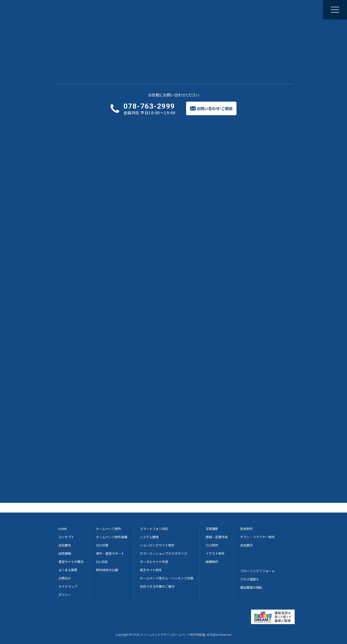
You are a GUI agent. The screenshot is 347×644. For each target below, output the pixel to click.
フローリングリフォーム (257, 571)
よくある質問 (270, 120)
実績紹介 (174, 120)
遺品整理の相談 (251, 587)
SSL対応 (102, 562)
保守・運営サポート (110, 553)
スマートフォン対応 (154, 529)
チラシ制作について (74, 436)
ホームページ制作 (94, 10)
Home (58, 33)
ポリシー (65, 595)
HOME (63, 529)
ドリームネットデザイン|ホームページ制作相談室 (173, 634)
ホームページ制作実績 (112, 537)
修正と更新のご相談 (153, 10)
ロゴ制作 (212, 545)
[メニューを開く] (335, 10)
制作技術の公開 (107, 570)
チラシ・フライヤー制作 (257, 537)
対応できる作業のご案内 (157, 586)
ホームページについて (76, 424)
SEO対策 (102, 545)
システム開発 (149, 537)
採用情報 (235, 10)
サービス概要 (77, 120)
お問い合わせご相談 (308, 10)
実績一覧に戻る (173, 148)
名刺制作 (246, 529)
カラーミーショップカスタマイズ (163, 553)
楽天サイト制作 (151, 570)
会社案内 (213, 10)
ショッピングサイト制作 (157, 545)
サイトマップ (68, 586)
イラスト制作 (215, 553)
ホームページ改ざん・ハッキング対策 (167, 578)
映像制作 (212, 562)
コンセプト (66, 537)
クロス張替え (250, 579)
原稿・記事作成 (217, 537)
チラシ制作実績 (81, 33)
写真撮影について (72, 430)
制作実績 (123, 10)
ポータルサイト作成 (154, 562)
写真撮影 (212, 529)
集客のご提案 (187, 10)
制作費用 (222, 120)
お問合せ (65, 578)
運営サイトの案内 (71, 562)
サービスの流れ (126, 120)
